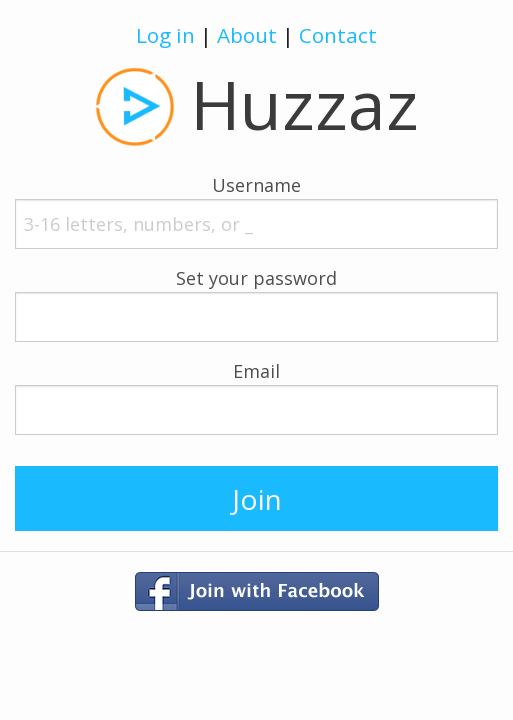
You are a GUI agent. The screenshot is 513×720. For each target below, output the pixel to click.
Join (257, 499)
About (247, 35)
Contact (338, 35)
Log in (165, 35)
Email (256, 371)
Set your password (256, 278)
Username (256, 185)
